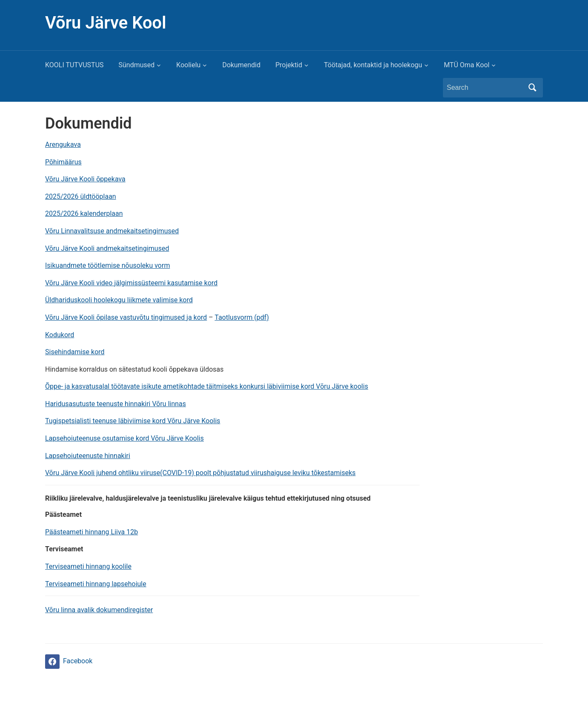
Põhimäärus (63, 162)
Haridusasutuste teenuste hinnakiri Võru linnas (116, 404)
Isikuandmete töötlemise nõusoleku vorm (107, 265)
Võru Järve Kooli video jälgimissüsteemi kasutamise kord (131, 283)
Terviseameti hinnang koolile (88, 566)
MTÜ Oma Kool (467, 65)
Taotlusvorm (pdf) (242, 317)
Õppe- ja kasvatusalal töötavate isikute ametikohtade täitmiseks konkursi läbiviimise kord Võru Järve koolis (207, 386)
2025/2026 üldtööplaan (81, 196)
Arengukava (63, 145)
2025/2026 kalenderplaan (84, 214)
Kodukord (60, 335)
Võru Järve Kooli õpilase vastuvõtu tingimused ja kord (126, 317)
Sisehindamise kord (75, 352)
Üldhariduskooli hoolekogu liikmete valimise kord (119, 300)
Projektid (289, 65)
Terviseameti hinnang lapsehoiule (96, 584)
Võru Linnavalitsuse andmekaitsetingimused (112, 231)
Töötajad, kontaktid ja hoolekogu (373, 65)
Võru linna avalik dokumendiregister (99, 610)
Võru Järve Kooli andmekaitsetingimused (107, 248)
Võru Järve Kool (106, 23)
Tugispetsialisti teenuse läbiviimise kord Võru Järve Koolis (133, 421)
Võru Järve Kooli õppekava (85, 179)
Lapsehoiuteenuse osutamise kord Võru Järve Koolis (124, 438)
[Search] (485, 88)
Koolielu (188, 65)
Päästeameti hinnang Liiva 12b (91, 532)
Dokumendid (241, 65)
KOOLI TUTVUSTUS (74, 65)
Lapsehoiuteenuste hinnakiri (88, 456)
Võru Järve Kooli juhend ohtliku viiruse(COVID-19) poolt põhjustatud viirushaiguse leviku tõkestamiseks (200, 473)
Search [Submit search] (532, 88)
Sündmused (137, 65)
